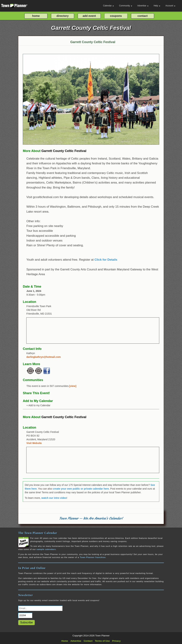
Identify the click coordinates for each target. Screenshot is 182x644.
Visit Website (34, 443)
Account (170, 6)
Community (126, 6)
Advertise (143, 6)
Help (157, 6)
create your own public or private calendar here (81, 489)
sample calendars (46, 549)
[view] (73, 386)
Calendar (109, 6)
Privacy (116, 641)
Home (65, 641)
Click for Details (106, 260)
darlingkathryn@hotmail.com (43, 357)
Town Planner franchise (93, 557)
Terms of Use (102, 641)
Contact (88, 641)
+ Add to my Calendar (38, 405)
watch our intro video (54, 498)
